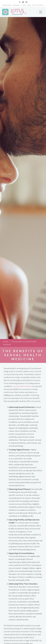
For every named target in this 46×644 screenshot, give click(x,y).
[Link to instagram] (26, 2)
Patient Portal (7, 5)
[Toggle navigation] (41, 12)
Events (24, 5)
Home (6, 341)
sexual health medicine (22, 386)
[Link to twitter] (23, 2)
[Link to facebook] (20, 2)
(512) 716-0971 (38, 5)
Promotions (17, 5)
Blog (29, 5)
